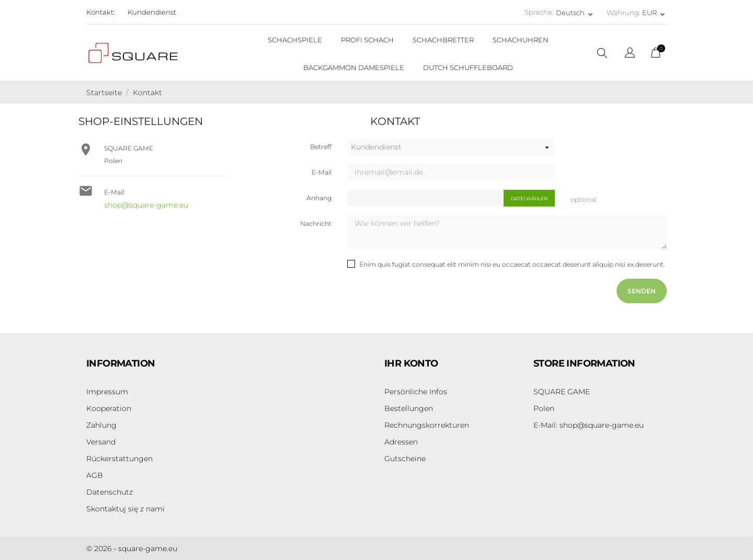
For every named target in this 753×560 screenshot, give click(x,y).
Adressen (401, 442)
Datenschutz (110, 492)
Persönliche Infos (416, 392)
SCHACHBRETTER (443, 40)
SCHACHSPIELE (295, 40)
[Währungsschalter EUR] (654, 13)
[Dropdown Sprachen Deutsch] (575, 13)
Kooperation (109, 408)
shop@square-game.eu (146, 205)
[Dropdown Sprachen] (630, 54)
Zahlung (101, 425)
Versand (101, 442)
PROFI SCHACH (367, 40)
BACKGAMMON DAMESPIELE (354, 67)
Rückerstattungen (119, 459)
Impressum (107, 392)
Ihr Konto (411, 363)
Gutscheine (405, 459)
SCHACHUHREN (521, 40)
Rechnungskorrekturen (427, 425)
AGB (95, 475)
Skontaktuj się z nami (125, 509)
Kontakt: (101, 12)
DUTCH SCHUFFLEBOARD (468, 67)
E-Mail (322, 172)
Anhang (319, 198)
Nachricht (316, 224)
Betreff (321, 147)
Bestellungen (409, 408)
